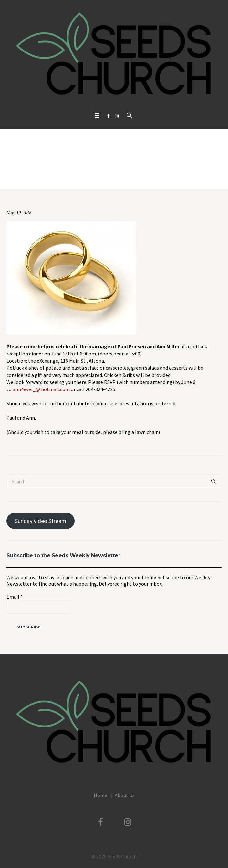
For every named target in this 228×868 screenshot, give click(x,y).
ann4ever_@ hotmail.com (41, 389)
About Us (125, 795)
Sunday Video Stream (41, 521)
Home (60, 176)
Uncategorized (83, 176)
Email (15, 597)
